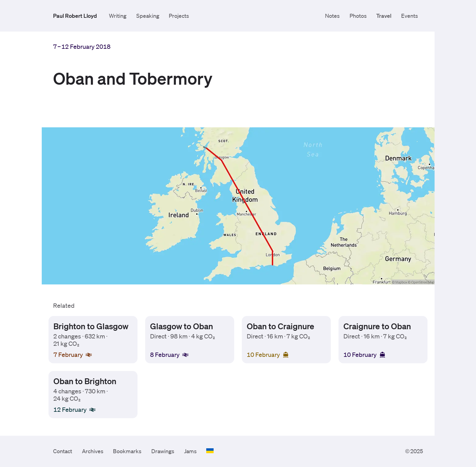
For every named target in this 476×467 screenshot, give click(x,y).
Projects (179, 16)
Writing (118, 16)
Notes (332, 16)
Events (410, 16)
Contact (63, 451)
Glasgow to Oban (182, 326)
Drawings (163, 451)
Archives (93, 451)
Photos (358, 16)
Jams (190, 451)
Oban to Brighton (85, 381)
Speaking (148, 16)
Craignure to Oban (377, 326)
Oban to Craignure (281, 326)
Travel (384, 16)
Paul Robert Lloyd (75, 16)
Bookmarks (127, 451)
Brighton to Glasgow (91, 326)
